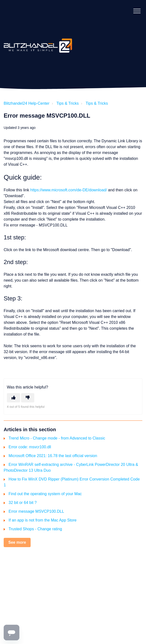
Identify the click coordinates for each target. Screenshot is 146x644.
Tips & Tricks (67, 103)
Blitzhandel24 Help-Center (27, 103)
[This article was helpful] (13, 398)
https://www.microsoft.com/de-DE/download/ (68, 190)
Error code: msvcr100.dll (30, 447)
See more (17, 542)
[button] (137, 11)
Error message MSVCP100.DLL (36, 511)
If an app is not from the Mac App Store (43, 520)
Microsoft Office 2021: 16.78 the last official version (53, 456)
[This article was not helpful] (28, 398)
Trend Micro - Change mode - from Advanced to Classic (57, 438)
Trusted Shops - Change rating (35, 529)
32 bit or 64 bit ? (23, 503)
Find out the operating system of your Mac (45, 494)
